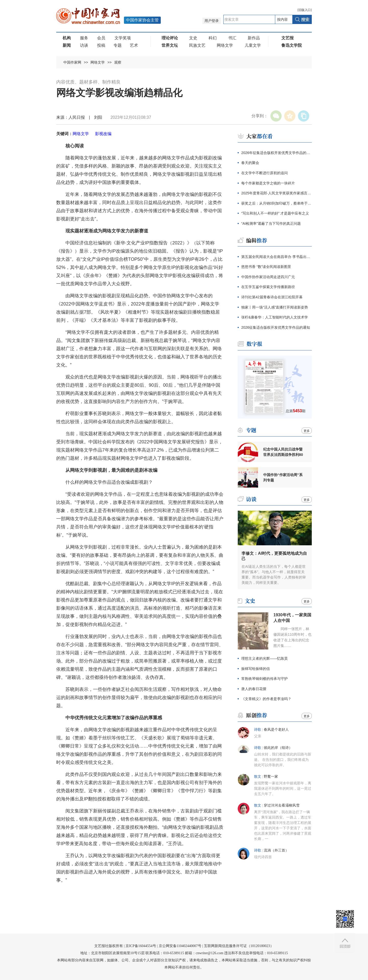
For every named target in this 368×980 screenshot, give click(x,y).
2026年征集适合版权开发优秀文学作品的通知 (277, 153)
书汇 (232, 38)
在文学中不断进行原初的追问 (264, 173)
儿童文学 (253, 45)
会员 (101, 38)
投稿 (101, 45)
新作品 (254, 38)
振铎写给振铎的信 (256, 669)
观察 (118, 62)
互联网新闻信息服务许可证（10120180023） (239, 946)
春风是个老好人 (276, 730)
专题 (118, 45)
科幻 (213, 38)
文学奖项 (123, 38)
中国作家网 (72, 62)
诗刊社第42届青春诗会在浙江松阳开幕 (272, 297)
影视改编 (103, 134)
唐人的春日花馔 (254, 689)
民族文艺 (197, 45)
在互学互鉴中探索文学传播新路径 (268, 287)
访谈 (84, 45)
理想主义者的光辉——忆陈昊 (264, 658)
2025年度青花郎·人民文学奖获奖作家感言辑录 (277, 193)
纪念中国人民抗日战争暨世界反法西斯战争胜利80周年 (283, 452)
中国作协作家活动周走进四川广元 (268, 277)
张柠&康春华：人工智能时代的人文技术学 (275, 317)
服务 (84, 38)
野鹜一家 (271, 777)
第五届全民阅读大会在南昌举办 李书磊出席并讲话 (277, 257)
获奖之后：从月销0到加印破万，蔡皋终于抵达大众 (277, 203)
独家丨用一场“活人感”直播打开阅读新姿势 (275, 307)
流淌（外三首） (276, 850)
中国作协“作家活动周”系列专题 (283, 477)
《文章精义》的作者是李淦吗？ (266, 699)
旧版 (305, 10)
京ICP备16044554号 (141, 946)
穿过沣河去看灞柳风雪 (282, 805)
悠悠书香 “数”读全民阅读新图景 (266, 267)
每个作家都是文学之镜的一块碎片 (268, 183)
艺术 (134, 45)
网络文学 (225, 45)
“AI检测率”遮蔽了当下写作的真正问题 (271, 223)
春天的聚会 (250, 163)
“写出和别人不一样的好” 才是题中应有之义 (275, 213)
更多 (307, 431)
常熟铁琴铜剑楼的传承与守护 (264, 679)
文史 (193, 38)
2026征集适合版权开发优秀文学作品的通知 (276, 327)
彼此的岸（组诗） (278, 748)
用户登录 (212, 21)
